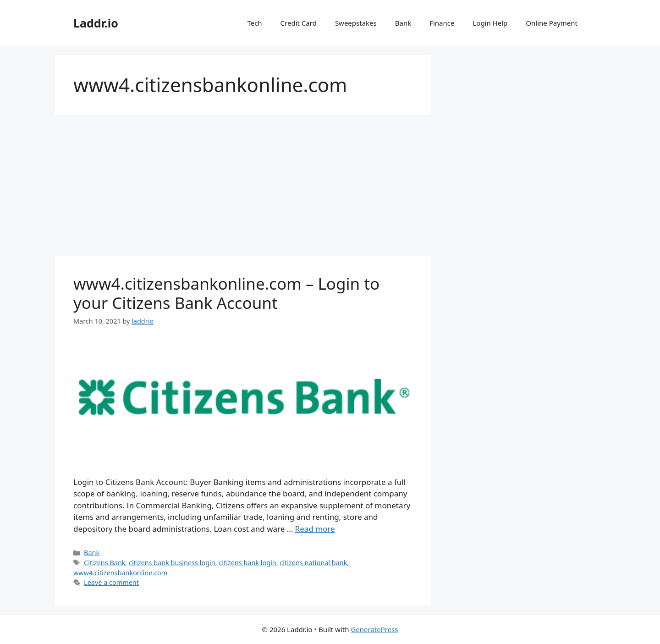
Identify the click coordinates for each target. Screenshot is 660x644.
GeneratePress (374, 629)
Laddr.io (96, 23)
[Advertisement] (243, 188)
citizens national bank (313, 563)
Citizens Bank (104, 563)
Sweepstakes (356, 23)
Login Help (490, 23)
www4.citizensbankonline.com (120, 573)
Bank (403, 23)
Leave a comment (111, 582)
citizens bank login (247, 563)
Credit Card (299, 23)
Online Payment (552, 23)
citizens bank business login (172, 563)
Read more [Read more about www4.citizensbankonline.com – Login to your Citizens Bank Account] (315, 529)
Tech (254, 23)
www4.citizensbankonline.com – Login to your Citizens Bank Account (226, 293)
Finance (442, 23)
